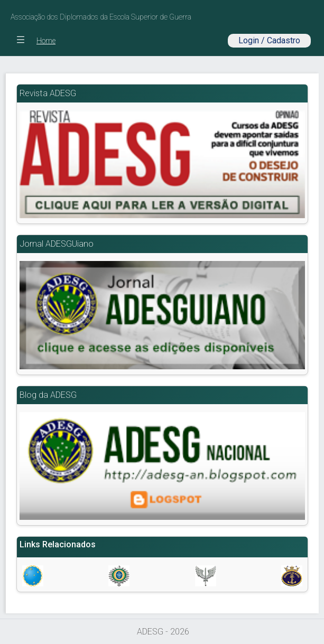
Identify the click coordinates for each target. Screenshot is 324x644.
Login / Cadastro (269, 40)
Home (46, 41)
